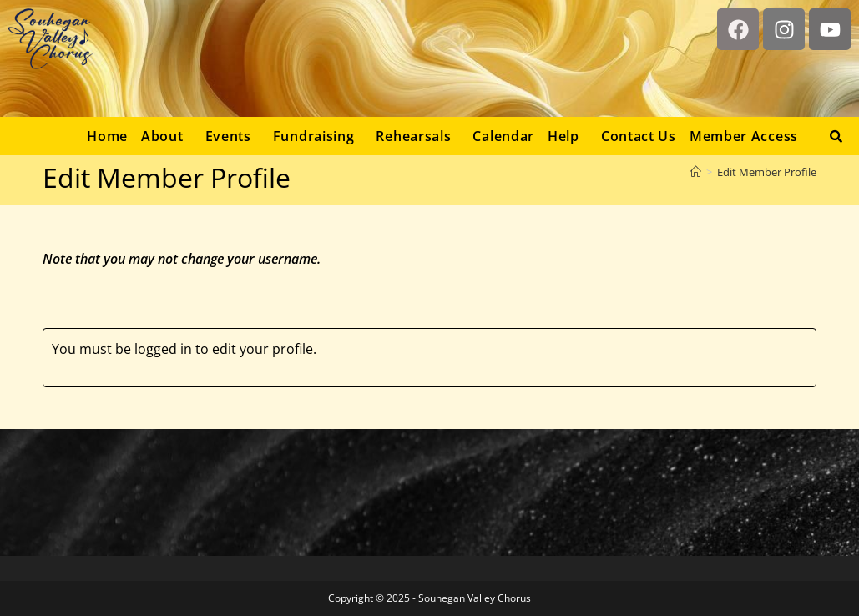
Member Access (744, 136)
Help (563, 136)
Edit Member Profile (767, 172)
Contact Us (639, 136)
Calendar (503, 136)
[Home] (696, 172)
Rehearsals (413, 136)
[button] (167, 136)
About (162, 136)
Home (107, 136)
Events (228, 136)
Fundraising (314, 136)
